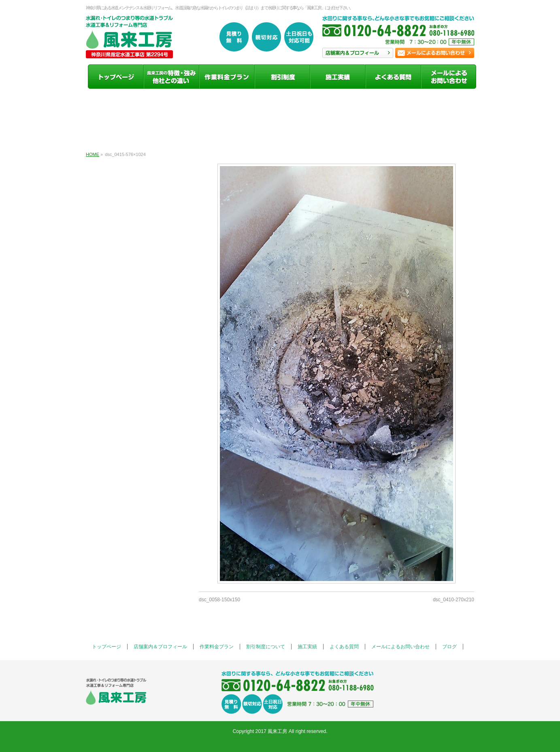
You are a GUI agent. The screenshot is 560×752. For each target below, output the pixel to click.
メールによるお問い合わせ (400, 647)
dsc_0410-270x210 (454, 600)
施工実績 (307, 647)
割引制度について (266, 647)
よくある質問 (344, 647)
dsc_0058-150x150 (219, 600)
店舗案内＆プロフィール (160, 647)
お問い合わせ (435, 53)
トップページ (106, 647)
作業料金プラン (217, 647)
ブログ (449, 647)
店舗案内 (358, 53)
